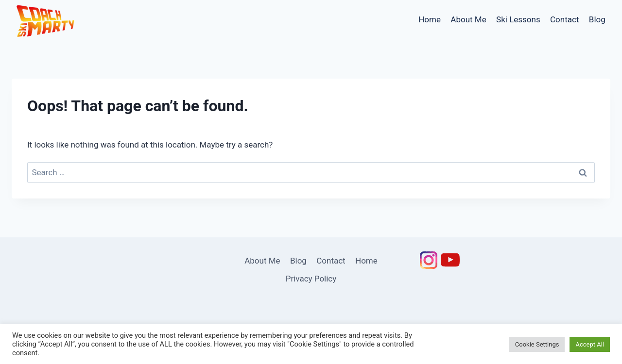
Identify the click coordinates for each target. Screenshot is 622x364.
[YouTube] (450, 260)
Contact (564, 19)
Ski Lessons (518, 19)
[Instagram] (429, 260)
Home (430, 19)
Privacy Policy (311, 279)
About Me (468, 19)
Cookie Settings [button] (537, 344)
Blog (597, 19)
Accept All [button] (590, 344)
